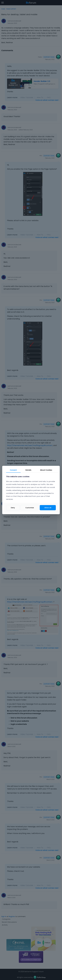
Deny (13, 508)
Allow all (48, 508)
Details (28, 470)
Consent (13, 470)
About (46, 470)
